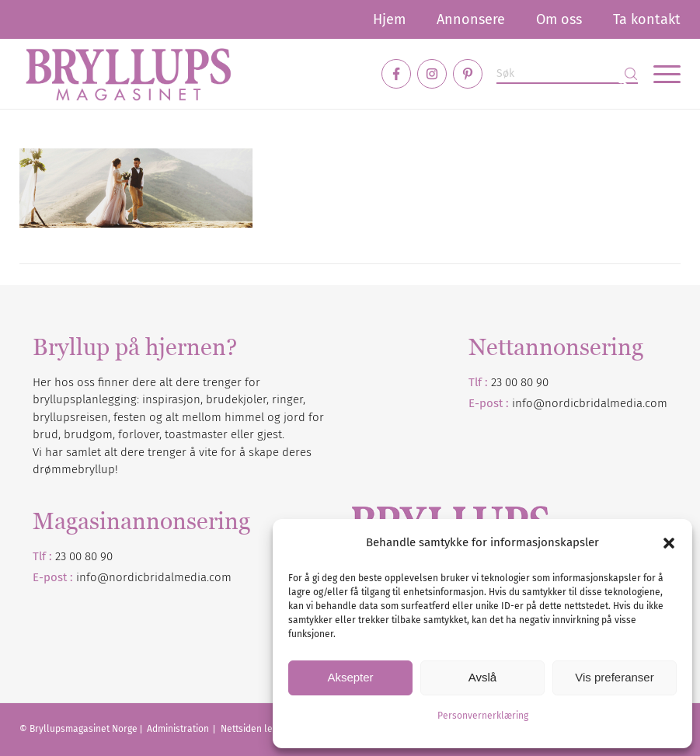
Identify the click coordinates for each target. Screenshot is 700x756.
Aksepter (350, 677)
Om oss (559, 19)
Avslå (482, 677)
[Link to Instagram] (432, 74)
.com (219, 577)
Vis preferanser (614, 677)
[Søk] (567, 74)
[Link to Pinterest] (468, 74)
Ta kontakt (647, 19)
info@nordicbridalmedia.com (590, 403)
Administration (179, 729)
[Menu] (659, 74)
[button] (669, 543)
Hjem (389, 19)
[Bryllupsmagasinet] (128, 74)
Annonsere (471, 19)
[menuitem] (389, 19)
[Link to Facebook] (396, 74)
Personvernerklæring (483, 716)
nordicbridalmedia (158, 577)
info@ (92, 577)
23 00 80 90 (520, 382)
